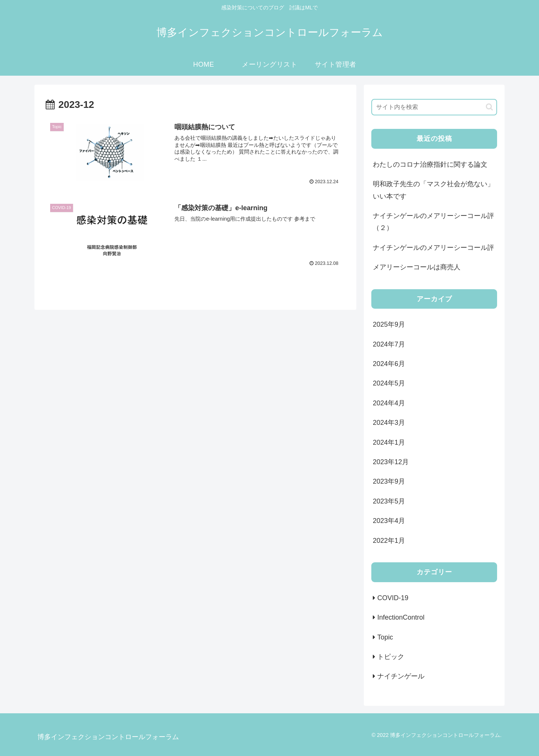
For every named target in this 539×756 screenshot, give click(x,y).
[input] (434, 107)
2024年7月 (389, 344)
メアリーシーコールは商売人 (417, 267)
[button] (489, 107)
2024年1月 (389, 442)
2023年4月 (389, 521)
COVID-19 (393, 598)
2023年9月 (389, 481)
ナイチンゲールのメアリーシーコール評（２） (433, 222)
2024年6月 (389, 364)
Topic (385, 637)
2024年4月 (389, 403)
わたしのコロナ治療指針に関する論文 (430, 164)
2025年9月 (389, 324)
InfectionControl (401, 617)
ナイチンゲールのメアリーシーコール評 (433, 248)
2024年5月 (389, 383)
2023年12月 (391, 462)
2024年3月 (389, 423)
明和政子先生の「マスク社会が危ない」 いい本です (433, 190)
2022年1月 (389, 541)
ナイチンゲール (401, 676)
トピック (391, 657)
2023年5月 (389, 501)
